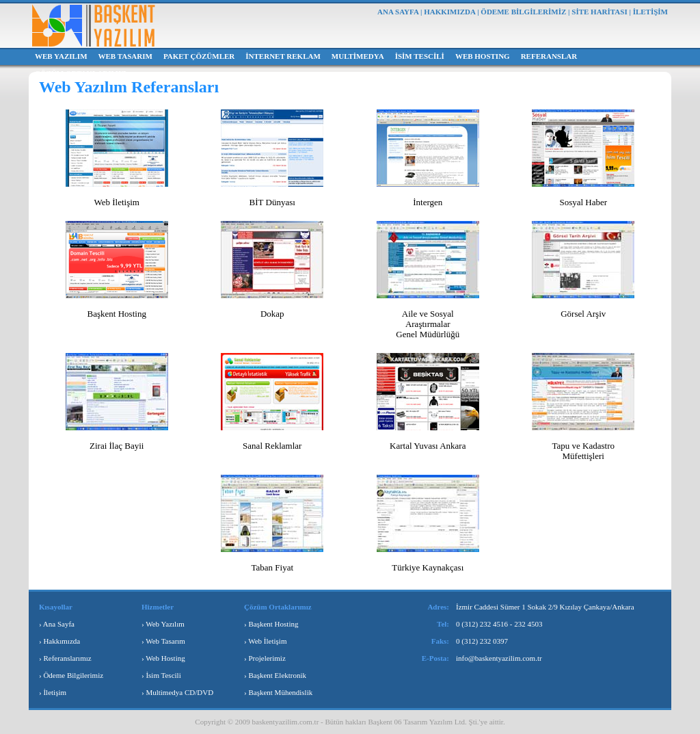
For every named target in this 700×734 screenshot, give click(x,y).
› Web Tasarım (163, 641)
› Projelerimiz (265, 658)
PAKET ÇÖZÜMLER (199, 56)
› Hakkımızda (59, 641)
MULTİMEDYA (358, 56)
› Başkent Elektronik (275, 675)
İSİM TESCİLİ (420, 56)
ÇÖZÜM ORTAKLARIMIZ (81, 73)
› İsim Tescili (161, 675)
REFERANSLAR (549, 56)
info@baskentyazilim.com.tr (499, 658)
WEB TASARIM (125, 56)
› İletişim (53, 692)
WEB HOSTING (483, 56)
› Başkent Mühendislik (278, 692)
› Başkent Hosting (271, 624)
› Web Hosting (163, 658)
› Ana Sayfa (57, 624)
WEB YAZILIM (61, 56)
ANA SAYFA (398, 12)
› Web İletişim (265, 641)
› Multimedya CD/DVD (177, 692)
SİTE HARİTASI (599, 12)
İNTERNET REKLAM (283, 56)
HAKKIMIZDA (449, 12)
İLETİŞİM (650, 12)
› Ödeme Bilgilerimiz (71, 675)
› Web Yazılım (163, 624)
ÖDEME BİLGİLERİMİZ (523, 12)
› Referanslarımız (65, 658)
